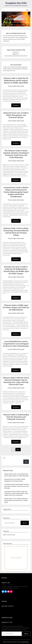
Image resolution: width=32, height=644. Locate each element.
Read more (16, 105)
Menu (27, 10)
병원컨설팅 (4, 601)
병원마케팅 (4, 578)
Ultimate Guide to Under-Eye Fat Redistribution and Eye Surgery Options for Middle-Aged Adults (16, 80)
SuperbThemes (25, 642)
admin (22, 86)
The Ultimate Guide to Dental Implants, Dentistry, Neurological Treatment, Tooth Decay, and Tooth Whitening (17, 486)
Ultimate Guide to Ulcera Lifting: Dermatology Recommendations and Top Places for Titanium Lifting (16, 500)
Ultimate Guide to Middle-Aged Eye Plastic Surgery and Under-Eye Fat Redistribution (16, 308)
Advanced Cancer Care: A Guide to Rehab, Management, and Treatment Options (16, 115)
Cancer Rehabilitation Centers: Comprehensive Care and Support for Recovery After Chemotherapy (16, 344)
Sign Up (25, 523)
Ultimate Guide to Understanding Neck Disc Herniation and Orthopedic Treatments (16, 417)
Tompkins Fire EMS (16, 3)
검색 (4, 458)
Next (18, 449)
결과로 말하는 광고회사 (7, 617)
